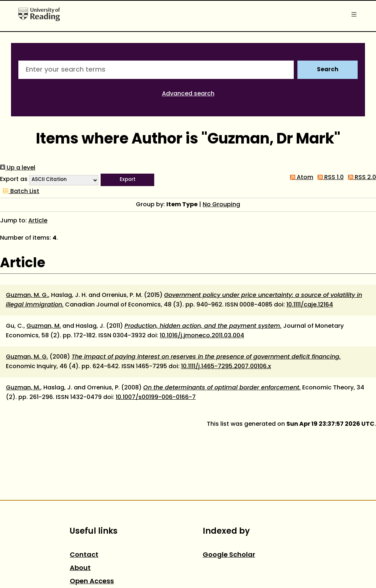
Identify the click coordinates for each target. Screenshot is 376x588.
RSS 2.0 (361, 178)
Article (38, 221)
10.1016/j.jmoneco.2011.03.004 (202, 336)
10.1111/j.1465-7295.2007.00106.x (226, 367)
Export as (14, 179)
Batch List (20, 192)
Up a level (18, 168)
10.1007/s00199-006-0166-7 (156, 398)
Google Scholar (229, 555)
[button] (127, 180)
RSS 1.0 (329, 178)
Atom (300, 178)
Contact (84, 555)
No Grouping (221, 205)
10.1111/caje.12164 (310, 305)
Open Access (92, 582)
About (80, 568)
